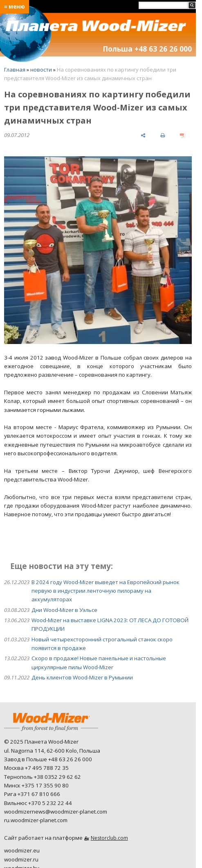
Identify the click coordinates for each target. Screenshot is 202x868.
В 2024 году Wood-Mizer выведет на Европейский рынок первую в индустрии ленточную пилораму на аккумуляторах (105, 591)
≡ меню (15, 7)
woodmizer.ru (21, 859)
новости (41, 70)
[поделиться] (143, 135)
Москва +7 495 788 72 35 (36, 768)
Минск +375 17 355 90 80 (36, 785)
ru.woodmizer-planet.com (36, 820)
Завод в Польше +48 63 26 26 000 (48, 759)
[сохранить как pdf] (183, 135)
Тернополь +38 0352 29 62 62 (43, 777)
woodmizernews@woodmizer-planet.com (56, 812)
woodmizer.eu (22, 850)
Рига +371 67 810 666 (32, 794)
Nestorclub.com (109, 838)
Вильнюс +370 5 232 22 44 (38, 803)
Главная (15, 70)
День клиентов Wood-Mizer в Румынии (82, 677)
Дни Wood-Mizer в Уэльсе (64, 610)
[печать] (163, 135)
